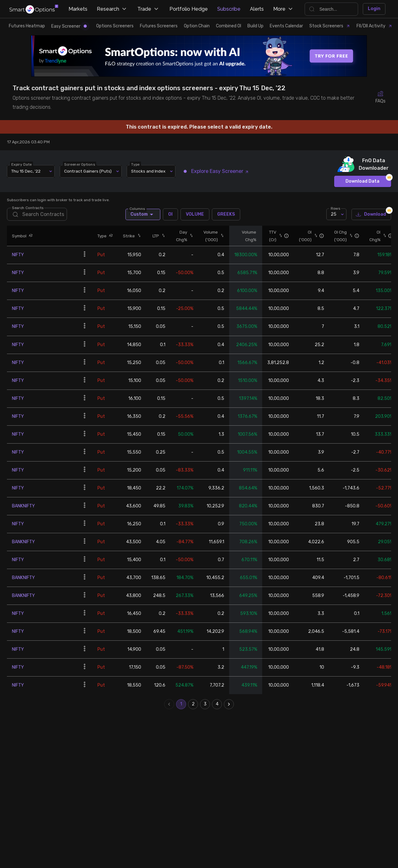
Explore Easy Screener (216, 171)
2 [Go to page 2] (193, 704)
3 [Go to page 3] (205, 704)
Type (136, 164)
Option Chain (197, 26)
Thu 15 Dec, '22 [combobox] (26, 171)
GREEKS (226, 214)
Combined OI (229, 26)
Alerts (257, 9)
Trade (149, 9)
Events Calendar (286, 26)
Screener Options (80, 164)
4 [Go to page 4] (217, 704)
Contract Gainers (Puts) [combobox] (88, 171)
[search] (37, 214)
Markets (78, 9)
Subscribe (229, 9)
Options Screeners (115, 26)
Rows (335, 208)
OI (170, 214)
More (284, 9)
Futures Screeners (159, 26)
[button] (30, 236)
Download (371, 215)
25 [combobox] (334, 214)
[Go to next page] (229, 704)
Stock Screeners (330, 26)
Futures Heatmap (27, 26)
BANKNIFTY (23, 506)
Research (112, 9)
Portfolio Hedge (189, 9)
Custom (143, 214)
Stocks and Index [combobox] (148, 171)
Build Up (255, 26)
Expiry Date (22, 164)
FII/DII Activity (374, 26)
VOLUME (195, 214)
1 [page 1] (181, 704)
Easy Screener (69, 26)
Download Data (363, 182)
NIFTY (18, 255)
